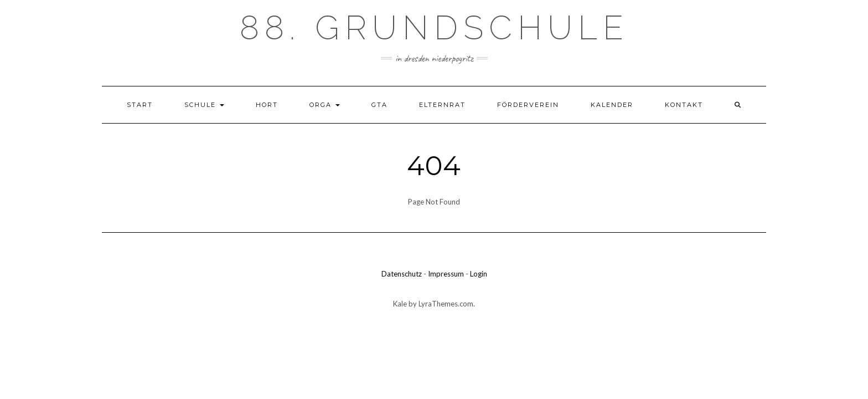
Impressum (446, 274)
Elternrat (442, 105)
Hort (267, 105)
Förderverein (528, 105)
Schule (204, 105)
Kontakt (684, 105)
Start (140, 105)
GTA (379, 105)
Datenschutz (402, 274)
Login (479, 274)
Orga (325, 105)
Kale (400, 304)
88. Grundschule (434, 28)
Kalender (612, 105)
